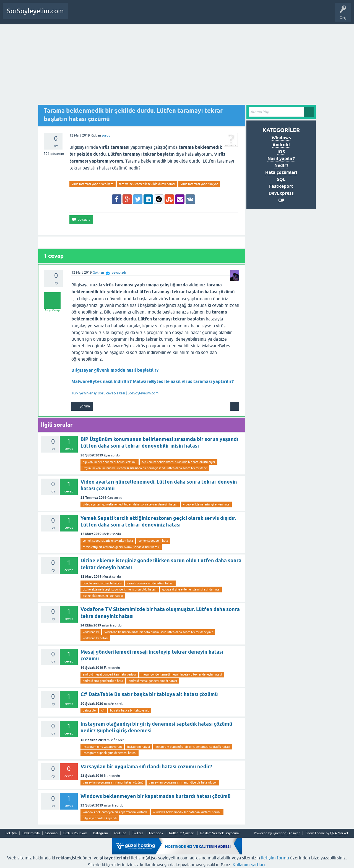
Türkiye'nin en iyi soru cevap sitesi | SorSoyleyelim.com (115, 393)
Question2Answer (286, 833)
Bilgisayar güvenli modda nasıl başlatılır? (115, 370)
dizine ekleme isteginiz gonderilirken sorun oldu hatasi (120, 589)
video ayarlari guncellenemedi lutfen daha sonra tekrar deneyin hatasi (130, 504)
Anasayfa (79, 15)
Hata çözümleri (281, 172)
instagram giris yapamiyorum (102, 747)
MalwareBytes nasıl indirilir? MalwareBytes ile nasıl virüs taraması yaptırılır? (153, 382)
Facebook (156, 833)
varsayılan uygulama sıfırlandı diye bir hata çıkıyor (183, 782)
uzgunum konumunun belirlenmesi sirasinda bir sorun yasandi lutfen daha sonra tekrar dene (145, 468)
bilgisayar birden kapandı (100, 818)
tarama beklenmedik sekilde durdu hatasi (147, 184)
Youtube (120, 833)
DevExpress (281, 193)
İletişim (11, 833)
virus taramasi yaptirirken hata (93, 184)
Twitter (138, 833)
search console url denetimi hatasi (150, 583)
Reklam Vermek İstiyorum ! (220, 833)
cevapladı (119, 273)
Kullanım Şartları (182, 833)
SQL (281, 179)
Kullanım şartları (249, 865)
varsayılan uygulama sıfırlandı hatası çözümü (113, 782)
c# (103, 710)
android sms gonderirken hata (103, 681)
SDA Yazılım (137, 15)
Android (281, 145)
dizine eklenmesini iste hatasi (103, 596)
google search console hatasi (102, 583)
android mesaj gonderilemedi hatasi (153, 681)
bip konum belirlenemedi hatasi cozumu (110, 462)
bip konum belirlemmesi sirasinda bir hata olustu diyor (179, 462)
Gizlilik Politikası (75, 833)
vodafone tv (91, 632)
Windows (281, 138)
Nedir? (281, 165)
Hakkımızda (31, 833)
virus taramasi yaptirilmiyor (199, 184)
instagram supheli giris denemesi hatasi (110, 753)
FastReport (281, 186)
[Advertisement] (177, 66)
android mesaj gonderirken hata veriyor (109, 674)
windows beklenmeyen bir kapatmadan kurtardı (115, 812)
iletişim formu (275, 858)
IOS (281, 152)
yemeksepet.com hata (153, 541)
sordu (106, 135)
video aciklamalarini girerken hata (206, 504)
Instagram (100, 833)
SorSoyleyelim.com (35, 11)
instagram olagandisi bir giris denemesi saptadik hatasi (193, 747)
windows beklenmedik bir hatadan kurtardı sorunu (187, 812)
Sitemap (51, 833)
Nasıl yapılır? (281, 159)
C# (281, 200)
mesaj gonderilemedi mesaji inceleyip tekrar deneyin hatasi (182, 674)
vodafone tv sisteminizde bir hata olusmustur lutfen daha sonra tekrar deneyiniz (159, 632)
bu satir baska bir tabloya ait (129, 710)
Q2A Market (339, 833)
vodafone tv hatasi (95, 638)
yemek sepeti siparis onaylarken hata (108, 541)
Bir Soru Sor (100, 15)
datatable (89, 710)
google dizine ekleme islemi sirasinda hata (191, 589)
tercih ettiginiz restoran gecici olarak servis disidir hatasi (121, 547)
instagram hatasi (139, 747)
